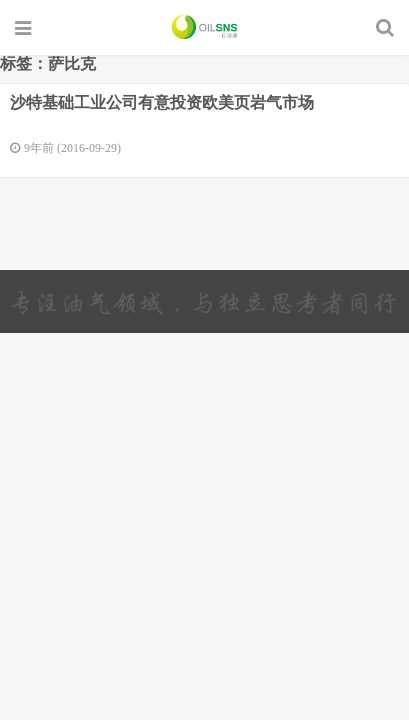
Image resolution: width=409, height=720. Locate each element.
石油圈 (204, 27)
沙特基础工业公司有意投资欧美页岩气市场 (162, 102)
